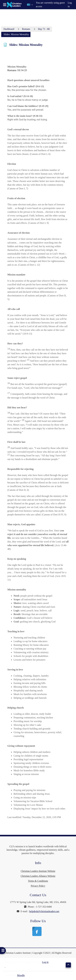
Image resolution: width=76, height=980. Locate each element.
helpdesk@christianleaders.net (44, 911)
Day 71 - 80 (44, 29)
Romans (26, 29)
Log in (70, 5)
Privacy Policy (38, 886)
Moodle (21, 975)
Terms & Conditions (38, 881)
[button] (30, 5)
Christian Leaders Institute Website (38, 871)
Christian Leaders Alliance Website (38, 876)
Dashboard (9, 29)
